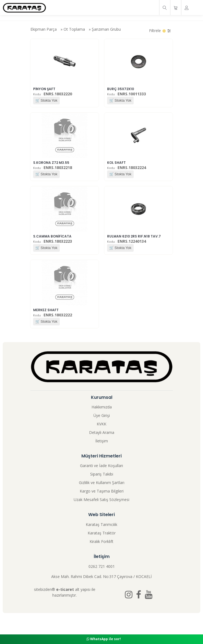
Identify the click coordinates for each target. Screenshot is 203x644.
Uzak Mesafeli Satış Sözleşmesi (101, 500)
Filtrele (160, 31)
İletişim (102, 441)
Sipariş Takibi (102, 474)
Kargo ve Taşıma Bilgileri (102, 491)
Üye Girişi (102, 415)
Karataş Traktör (102, 533)
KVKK (101, 424)
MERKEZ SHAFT (46, 310)
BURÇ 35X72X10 (121, 89)
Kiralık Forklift (101, 541)
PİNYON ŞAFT (44, 89)
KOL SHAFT (116, 163)
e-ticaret (65, 589)
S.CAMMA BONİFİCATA (52, 236)
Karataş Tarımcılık (101, 524)
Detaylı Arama (102, 432)
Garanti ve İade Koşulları (101, 466)
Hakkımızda (102, 407)
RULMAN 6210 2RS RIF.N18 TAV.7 (134, 236)
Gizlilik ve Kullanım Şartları (102, 483)
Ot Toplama (74, 29)
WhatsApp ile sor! (104, 639)
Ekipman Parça (44, 29)
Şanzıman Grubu (106, 29)
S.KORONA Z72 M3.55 (51, 163)
